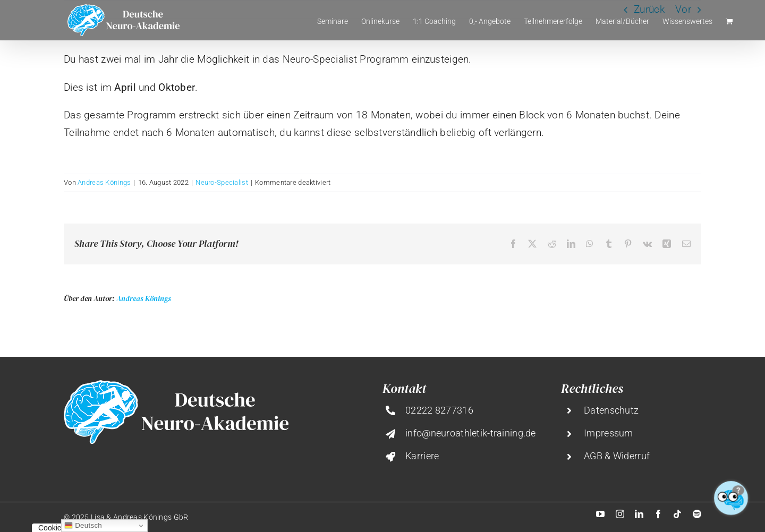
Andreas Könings (104, 182)
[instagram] (620, 514)
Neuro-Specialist (222, 182)
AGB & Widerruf (617, 456)
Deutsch (83, 526)
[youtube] (600, 514)
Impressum (609, 433)
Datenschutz (611, 410)
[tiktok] (677, 514)
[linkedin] (639, 514)
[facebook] (658, 514)
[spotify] (697, 514)
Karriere (422, 456)
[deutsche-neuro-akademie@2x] (176, 385)
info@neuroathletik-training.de (471, 433)
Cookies (52, 528)
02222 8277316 (439, 410)
